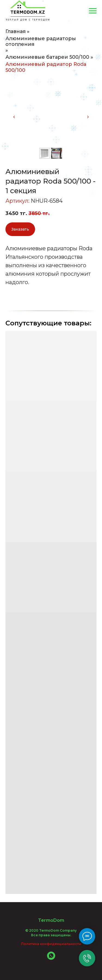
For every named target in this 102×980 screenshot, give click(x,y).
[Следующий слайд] (88, 117)
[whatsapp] (51, 958)
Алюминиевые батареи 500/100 (47, 57)
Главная (16, 32)
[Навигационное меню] (93, 11)
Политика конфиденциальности (51, 944)
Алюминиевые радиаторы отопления (41, 42)
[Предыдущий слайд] (14, 117)
